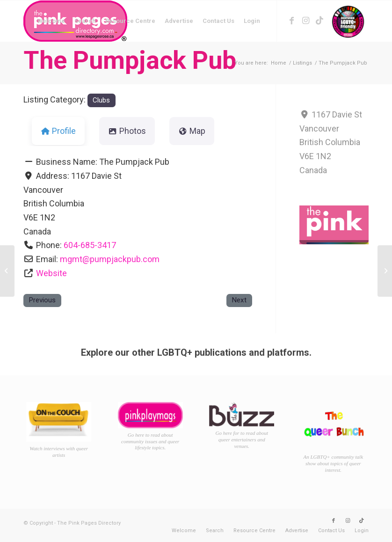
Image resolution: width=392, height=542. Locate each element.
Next (239, 300)
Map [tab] (192, 131)
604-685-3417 (90, 245)
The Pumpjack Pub (130, 60)
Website (51, 273)
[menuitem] (51, 21)
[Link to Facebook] (291, 21)
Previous (42, 300)
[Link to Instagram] (305, 21)
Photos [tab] (127, 131)
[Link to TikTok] (319, 21)
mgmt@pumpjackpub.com (110, 259)
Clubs (101, 100)
